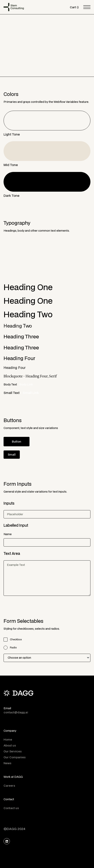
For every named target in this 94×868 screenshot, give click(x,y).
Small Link (31, 393)
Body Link (26, 384)
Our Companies (15, 757)
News (7, 763)
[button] (74, 7)
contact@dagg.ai (16, 712)
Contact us (11, 808)
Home (8, 739)
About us (10, 745)
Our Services (13, 751)
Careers (9, 786)
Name (8, 534)
